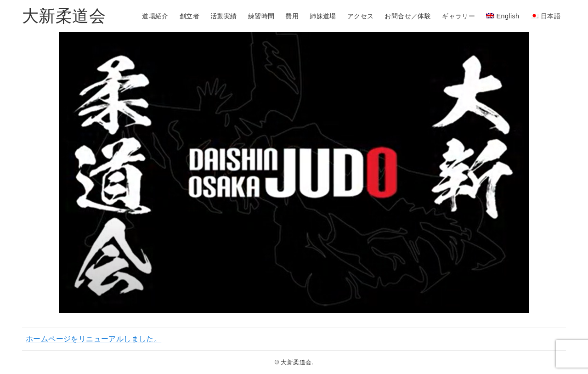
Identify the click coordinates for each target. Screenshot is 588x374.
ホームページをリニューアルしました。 (93, 339)
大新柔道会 (64, 16)
